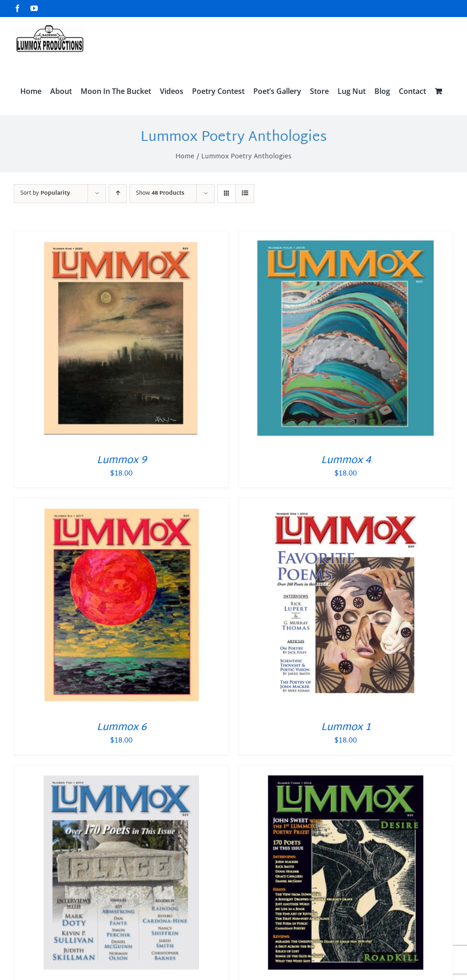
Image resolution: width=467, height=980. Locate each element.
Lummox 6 (122, 728)
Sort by (45, 193)
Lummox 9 (122, 461)
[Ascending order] (118, 194)
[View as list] (245, 194)
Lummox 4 (346, 461)
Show (160, 193)
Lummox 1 (346, 728)
